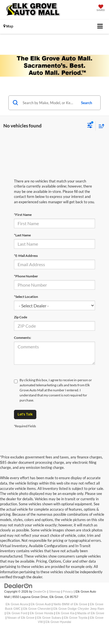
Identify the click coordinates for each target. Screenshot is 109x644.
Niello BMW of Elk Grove (70, 604)
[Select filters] (90, 126)
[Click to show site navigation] (100, 27)
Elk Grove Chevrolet (37, 609)
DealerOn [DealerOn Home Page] (40, 592)
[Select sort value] (100, 126)
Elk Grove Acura (17, 604)
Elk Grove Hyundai (58, 622)
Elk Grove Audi (41, 604)
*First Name (23, 215)
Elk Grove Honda (41, 613)
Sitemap (55, 592)
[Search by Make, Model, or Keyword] (49, 103)
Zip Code (21, 317)
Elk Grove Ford (17, 613)
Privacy (68, 592)
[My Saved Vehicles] (101, 8)
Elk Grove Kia (65, 613)
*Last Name (22, 235)
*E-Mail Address (26, 256)
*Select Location (26, 297)
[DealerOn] (18, 586)
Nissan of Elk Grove (21, 618)
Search (87, 103)
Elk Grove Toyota (76, 618)
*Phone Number (26, 276)
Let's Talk (25, 414)
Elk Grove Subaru (49, 618)
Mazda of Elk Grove (91, 613)
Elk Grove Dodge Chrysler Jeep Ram (79, 609)
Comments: (22, 338)
